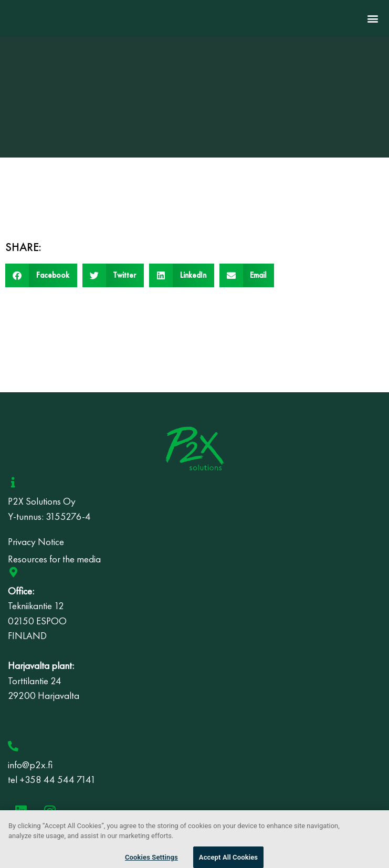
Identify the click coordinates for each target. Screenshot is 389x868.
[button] (372, 19)
